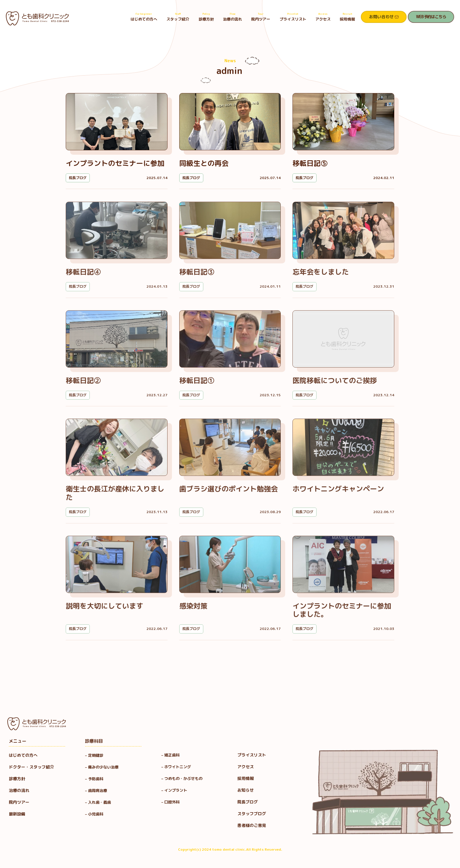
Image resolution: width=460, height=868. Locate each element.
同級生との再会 (204, 163)
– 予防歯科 (96, 779)
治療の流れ (232, 17)
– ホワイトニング (176, 767)
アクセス (323, 17)
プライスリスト (293, 17)
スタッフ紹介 (178, 17)
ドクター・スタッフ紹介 (31, 767)
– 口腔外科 (170, 802)
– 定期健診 (94, 755)
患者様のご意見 (252, 825)
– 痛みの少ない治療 (102, 767)
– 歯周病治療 (96, 791)
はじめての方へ (144, 17)
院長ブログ (78, 178)
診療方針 (206, 17)
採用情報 (347, 17)
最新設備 (17, 814)
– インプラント (174, 790)
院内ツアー (261, 17)
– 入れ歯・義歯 (98, 802)
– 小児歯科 (96, 814)
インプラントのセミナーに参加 (115, 163)
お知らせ (246, 790)
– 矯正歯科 (170, 755)
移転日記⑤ (310, 163)
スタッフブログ (252, 814)
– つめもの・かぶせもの (182, 778)
